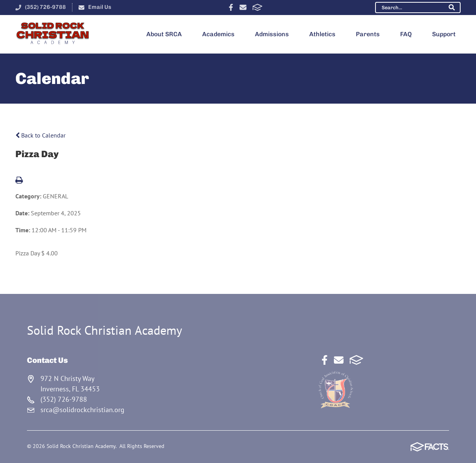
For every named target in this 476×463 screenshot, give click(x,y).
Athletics (322, 34)
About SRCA (164, 34)
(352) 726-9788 (45, 7)
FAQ (406, 34)
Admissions (272, 34)
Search (452, 7)
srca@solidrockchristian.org (82, 410)
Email (243, 7)
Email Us (100, 7)
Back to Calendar (40, 135)
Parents (368, 34)
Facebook (231, 7)
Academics (218, 34)
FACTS (257, 7)
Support (444, 34)
